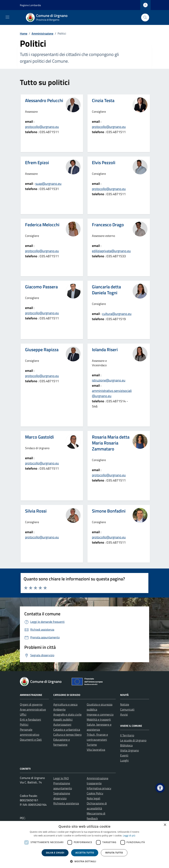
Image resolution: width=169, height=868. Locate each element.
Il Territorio (127, 735)
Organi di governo (31, 704)
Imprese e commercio (100, 714)
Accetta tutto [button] (85, 853)
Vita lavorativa (96, 750)
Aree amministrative (33, 709)
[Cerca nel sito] (145, 18)
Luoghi (124, 760)
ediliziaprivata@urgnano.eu (111, 251)
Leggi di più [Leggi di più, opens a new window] (129, 836)
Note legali (94, 798)
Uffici (23, 714)
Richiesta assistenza (66, 803)
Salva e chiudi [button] (55, 853)
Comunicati (127, 709)
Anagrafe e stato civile (67, 714)
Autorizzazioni (62, 724)
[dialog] (84, 844)
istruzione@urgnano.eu (109, 380)
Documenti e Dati (31, 740)
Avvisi (124, 714)
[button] (160, 788)
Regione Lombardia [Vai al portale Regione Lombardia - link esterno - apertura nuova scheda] (30, 5)
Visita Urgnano (129, 750)
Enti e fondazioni (30, 719)
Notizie (125, 704)
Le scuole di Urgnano (133, 740)
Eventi (124, 755)
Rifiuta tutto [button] (114, 853)
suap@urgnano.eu (48, 184)
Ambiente (59, 709)
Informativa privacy (99, 788)
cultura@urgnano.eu (117, 314)
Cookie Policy (95, 793)
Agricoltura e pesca (65, 704)
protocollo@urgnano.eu (42, 127)
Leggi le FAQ (61, 778)
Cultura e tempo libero (67, 735)
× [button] (165, 825)
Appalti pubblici (63, 719)
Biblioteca (126, 745)
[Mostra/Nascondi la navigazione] (7, 17)
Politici (24, 724)
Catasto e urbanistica (67, 729)
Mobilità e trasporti (99, 719)
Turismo (92, 745)
